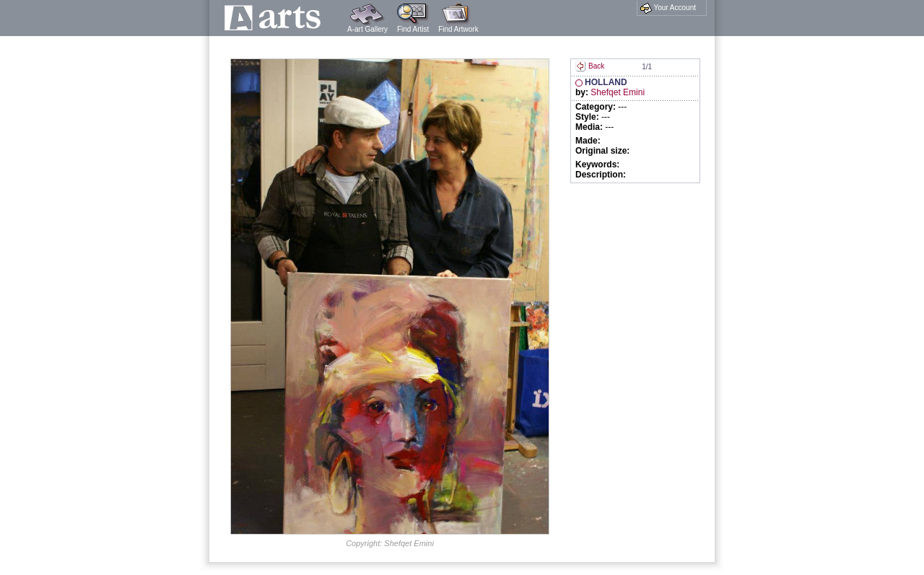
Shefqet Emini (618, 92)
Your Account (668, 8)
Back (590, 66)
